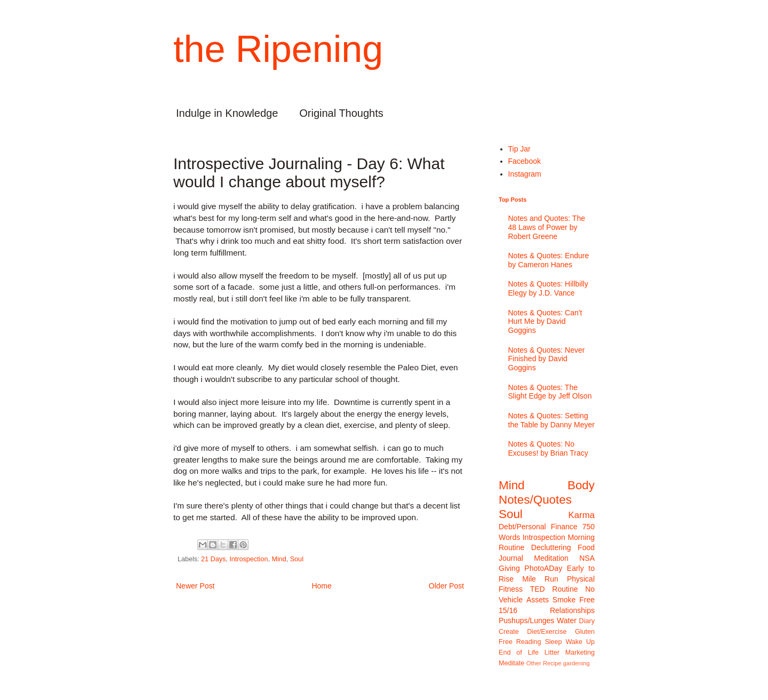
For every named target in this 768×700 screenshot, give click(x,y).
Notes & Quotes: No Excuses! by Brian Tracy (548, 448)
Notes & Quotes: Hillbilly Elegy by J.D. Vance (548, 288)
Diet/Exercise (547, 632)
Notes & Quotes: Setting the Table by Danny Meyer (551, 420)
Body (581, 485)
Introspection (249, 559)
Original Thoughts (341, 113)
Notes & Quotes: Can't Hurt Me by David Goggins (545, 322)
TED (538, 589)
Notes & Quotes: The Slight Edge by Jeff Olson (550, 392)
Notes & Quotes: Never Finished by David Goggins (547, 359)
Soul (297, 559)
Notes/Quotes (535, 500)
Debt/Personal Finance (538, 527)
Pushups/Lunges (526, 621)
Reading (529, 642)
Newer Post (195, 586)
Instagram (525, 174)
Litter (552, 653)
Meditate (511, 663)
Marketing (580, 653)
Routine (565, 589)
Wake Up (580, 642)
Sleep (553, 642)
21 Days (213, 559)
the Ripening (278, 49)
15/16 (508, 610)
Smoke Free (574, 600)
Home (321, 586)
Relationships (572, 610)
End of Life (519, 653)
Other (534, 663)
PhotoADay (543, 568)
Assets (538, 600)
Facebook (525, 161)
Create (509, 632)
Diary (587, 621)
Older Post (446, 586)
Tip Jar (519, 149)
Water (567, 621)
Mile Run (540, 579)
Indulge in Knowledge (227, 113)
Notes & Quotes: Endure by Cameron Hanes (549, 260)
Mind (279, 559)
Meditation (551, 558)
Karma (582, 515)
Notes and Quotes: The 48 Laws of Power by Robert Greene (547, 227)
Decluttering (551, 547)
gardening (577, 663)
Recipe (552, 663)
